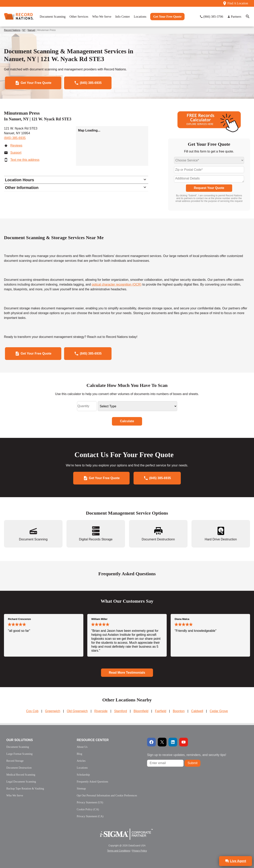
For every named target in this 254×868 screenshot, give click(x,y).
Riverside (101, 711)
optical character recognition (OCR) (117, 284)
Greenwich (53, 711)
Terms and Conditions (119, 851)
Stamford (121, 711)
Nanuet (31, 30)
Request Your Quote (209, 188)
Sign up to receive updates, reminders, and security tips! (187, 755)
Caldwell (197, 711)
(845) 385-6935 (15, 138)
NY (24, 30)
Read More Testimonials (127, 673)
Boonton (179, 711)
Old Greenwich (77, 711)
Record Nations (12, 30)
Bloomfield (141, 711)
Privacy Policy (140, 851)
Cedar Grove (219, 711)
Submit (192, 763)
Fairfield (161, 711)
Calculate (127, 421)
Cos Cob (32, 711)
